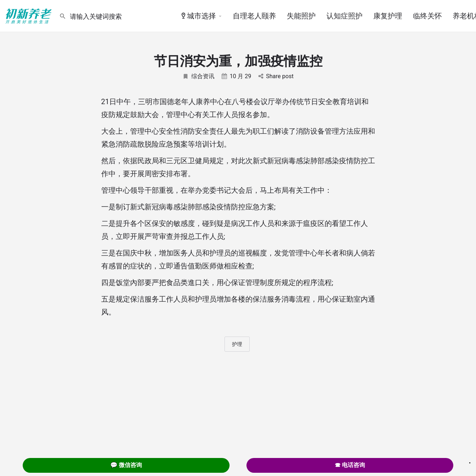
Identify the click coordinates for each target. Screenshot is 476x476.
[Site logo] (30, 15)
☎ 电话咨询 (350, 465)
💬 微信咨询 (126, 465)
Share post (276, 76)
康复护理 (388, 16)
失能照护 (301, 16)
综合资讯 (198, 76)
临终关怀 (427, 16)
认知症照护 (344, 16)
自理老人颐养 (254, 16)
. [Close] (470, 461)
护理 (237, 344)
